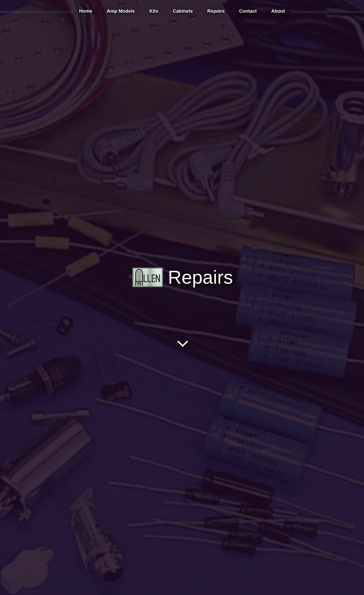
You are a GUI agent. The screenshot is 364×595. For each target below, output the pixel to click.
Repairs (183, 277)
